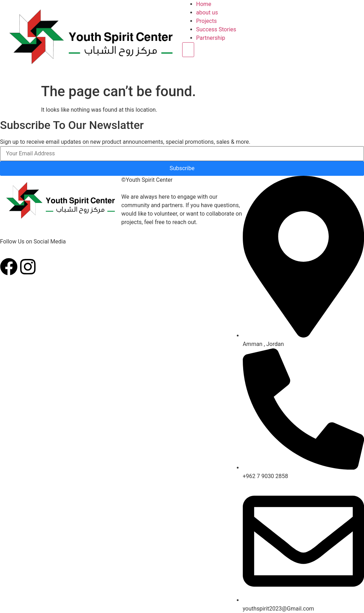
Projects (207, 21)
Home (204, 4)
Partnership (211, 38)
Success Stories (216, 29)
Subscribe (182, 168)
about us (207, 13)
